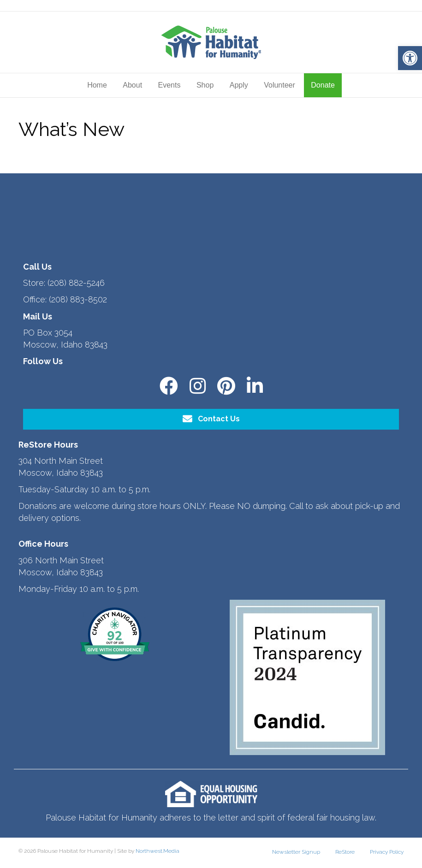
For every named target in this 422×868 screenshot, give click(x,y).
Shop (205, 85)
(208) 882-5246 (76, 283)
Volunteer (279, 85)
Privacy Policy (387, 852)
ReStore (345, 852)
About (132, 85)
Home (97, 85)
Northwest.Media (158, 851)
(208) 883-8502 (78, 299)
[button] (410, 58)
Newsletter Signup (296, 852)
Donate (323, 85)
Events (169, 85)
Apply (239, 85)
